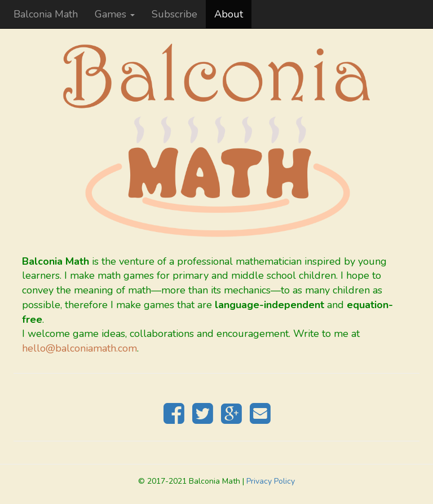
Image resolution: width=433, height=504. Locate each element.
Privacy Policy (271, 481)
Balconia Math (46, 14)
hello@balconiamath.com (79, 348)
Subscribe (174, 14)
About (229, 14)
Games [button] (115, 14)
